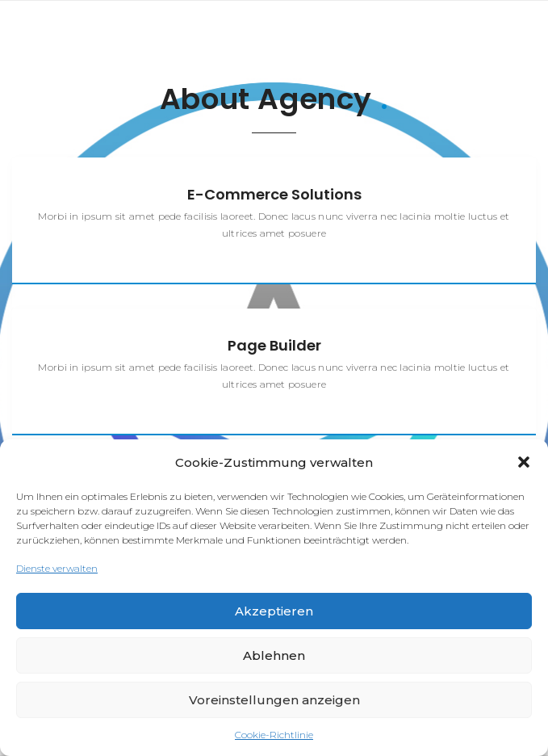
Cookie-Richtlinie (274, 735)
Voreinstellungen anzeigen (274, 700)
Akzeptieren (274, 611)
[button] (524, 462)
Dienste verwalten (57, 568)
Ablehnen (274, 655)
